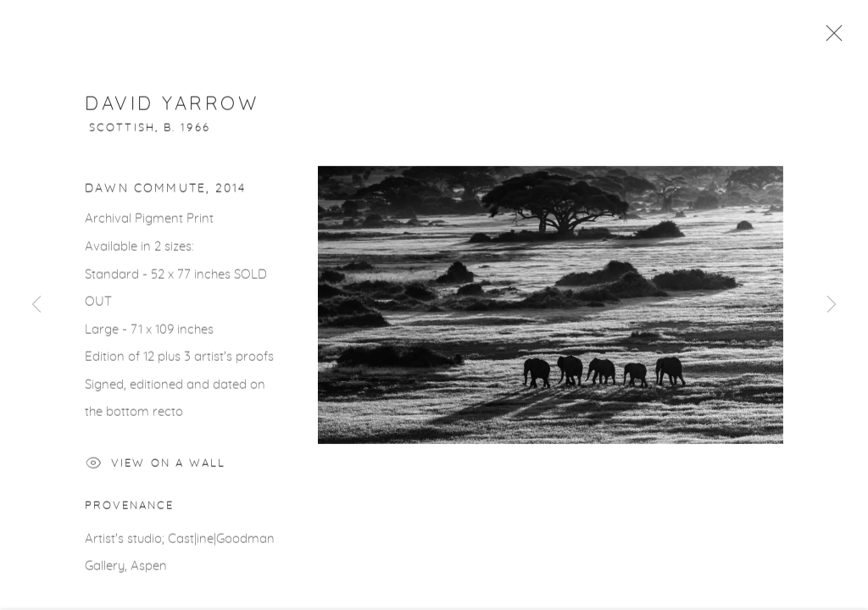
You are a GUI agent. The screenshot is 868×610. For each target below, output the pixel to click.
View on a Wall (156, 469)
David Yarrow (172, 108)
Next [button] (832, 305)
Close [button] (830, 38)
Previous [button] (36, 305)
